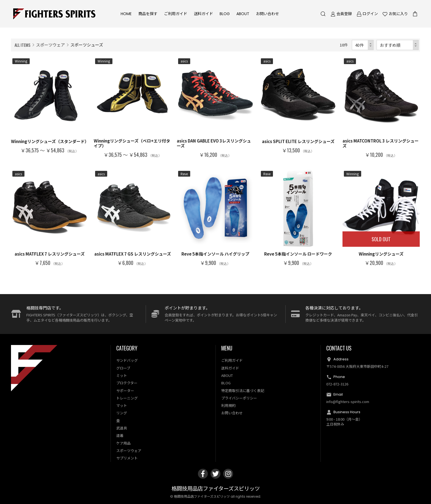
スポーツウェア (50, 45)
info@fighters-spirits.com (348, 402)
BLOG (225, 14)
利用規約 (228, 405)
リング (122, 413)
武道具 (122, 428)
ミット (122, 375)
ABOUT (243, 14)
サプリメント (127, 458)
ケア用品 (123, 443)
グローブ (123, 368)
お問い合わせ (267, 14)
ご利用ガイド (176, 14)
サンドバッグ (127, 361)
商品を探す (148, 14)
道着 (120, 435)
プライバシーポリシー (239, 398)
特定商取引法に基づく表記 (243, 391)
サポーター (125, 391)
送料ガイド (203, 14)
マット (122, 405)
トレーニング (127, 398)
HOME (126, 14)
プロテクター (127, 383)
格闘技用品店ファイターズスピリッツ (216, 489)
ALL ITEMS (23, 45)
